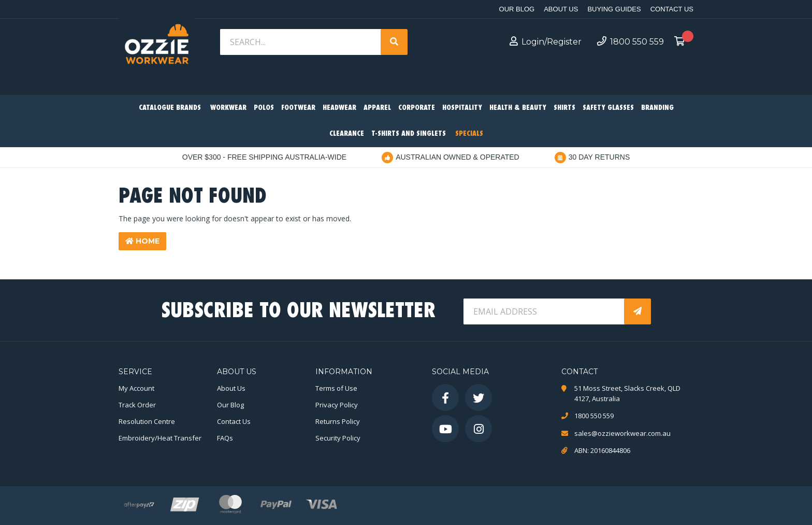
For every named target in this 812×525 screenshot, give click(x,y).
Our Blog (517, 9)
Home (142, 241)
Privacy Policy (337, 405)
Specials (469, 134)
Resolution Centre (147, 421)
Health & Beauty (518, 108)
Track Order (137, 405)
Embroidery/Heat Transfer (160, 438)
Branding (657, 108)
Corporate (417, 108)
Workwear (228, 108)
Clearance (347, 134)
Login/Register (546, 41)
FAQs (225, 438)
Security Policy (338, 438)
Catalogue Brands (170, 108)
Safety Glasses (608, 108)
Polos (264, 108)
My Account (136, 388)
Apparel (377, 108)
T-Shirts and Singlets (409, 134)
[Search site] (394, 42)
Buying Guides (614, 9)
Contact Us (672, 9)
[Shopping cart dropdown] (683, 42)
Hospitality (462, 108)
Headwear (339, 108)
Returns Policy (338, 421)
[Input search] (301, 42)
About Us (561, 9)
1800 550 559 (630, 41)
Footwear (298, 108)
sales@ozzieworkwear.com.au (622, 433)
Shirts (564, 108)
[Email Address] (545, 311)
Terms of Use (336, 388)
